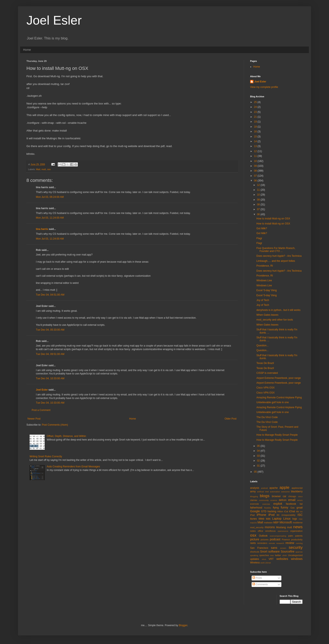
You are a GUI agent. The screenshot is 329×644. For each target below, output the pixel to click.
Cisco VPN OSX (266, 388)
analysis (255, 488)
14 (256, 141)
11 (256, 156)
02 (259, 461)
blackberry (297, 491)
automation (275, 492)
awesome (285, 492)
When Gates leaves (267, 315)
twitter (278, 555)
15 (256, 137)
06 (256, 181)
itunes (253, 519)
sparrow (299, 552)
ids (298, 511)
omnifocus (270, 531)
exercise (266, 504)
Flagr (259, 238)
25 (256, 102)
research (280, 543)
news (298, 527)
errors (300, 500)
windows (297, 559)
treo (272, 555)
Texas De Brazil (265, 363)
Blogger (183, 625)
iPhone (262, 515)
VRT (271, 559)
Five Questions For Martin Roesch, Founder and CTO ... (276, 250)
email (292, 500)
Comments (260, 584)
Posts (257, 578)
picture (255, 539)
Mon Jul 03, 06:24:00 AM (50, 197)
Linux (287, 519)
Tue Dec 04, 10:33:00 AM (50, 378)
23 (256, 112)
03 (259, 456)
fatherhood (256, 508)
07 (256, 176)
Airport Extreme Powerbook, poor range (279, 378)
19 (256, 122)
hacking (272, 511)
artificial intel (263, 492)
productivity (297, 540)
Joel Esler (54, 20)
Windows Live (264, 280)
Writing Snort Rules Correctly (46, 456)
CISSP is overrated (267, 373)
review (290, 543)
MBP (276, 523)
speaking (254, 555)
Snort (264, 551)
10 (256, 161)
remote (272, 543)
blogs (265, 496)
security (296, 547)
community (264, 500)
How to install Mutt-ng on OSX (273, 219)
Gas (292, 508)
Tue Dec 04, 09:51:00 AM (50, 354)
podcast (275, 539)
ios (301, 512)
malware (268, 523)
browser (276, 496)
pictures (265, 540)
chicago (292, 496)
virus (264, 559)
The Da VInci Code (267, 417)
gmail (300, 508)
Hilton (280, 511)
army (253, 491)
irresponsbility (289, 515)
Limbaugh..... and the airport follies (276, 261)
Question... (262, 345)
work (262, 563)
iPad (252, 515)
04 (259, 451)
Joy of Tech (263, 300)
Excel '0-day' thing (267, 290)
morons (270, 527)
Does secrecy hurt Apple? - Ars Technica (279, 256)
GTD (264, 511)
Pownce (286, 540)
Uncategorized (295, 555)
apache (274, 488)
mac (301, 519)
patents (299, 536)
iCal (286, 511)
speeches (264, 555)
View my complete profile (264, 87)
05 (259, 446)
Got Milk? (262, 228)
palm (290, 536)
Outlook (263, 536)
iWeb (261, 519)
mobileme (298, 523)
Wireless (255, 563)
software (274, 551)
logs (295, 519)
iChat (292, 511)
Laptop (277, 519)
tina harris (42, 229)
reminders (262, 543)
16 (256, 132)
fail (301, 504)
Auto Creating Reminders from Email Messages (73, 467)
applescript (297, 488)
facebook (291, 504)
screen (283, 548)
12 (256, 151)
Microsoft (286, 522)
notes (253, 531)
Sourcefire (288, 551)
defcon (283, 500)
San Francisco (259, 548)
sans (274, 548)
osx (49, 169)
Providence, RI (265, 266)
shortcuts (255, 552)
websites (282, 559)
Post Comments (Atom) (55, 425)
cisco (300, 496)
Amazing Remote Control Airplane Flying (279, 398)
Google (255, 511)
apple (284, 487)
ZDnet (268, 563)
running (299, 543)
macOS (253, 523)
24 (256, 107)
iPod (271, 515)
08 (256, 171)
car (285, 496)
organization (296, 531)
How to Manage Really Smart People (277, 435)
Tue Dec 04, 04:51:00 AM (50, 295)
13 (256, 146)
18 (256, 127)
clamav (254, 500)
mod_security (257, 527)
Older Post (230, 419)
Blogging (254, 496)
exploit (278, 504)
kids (268, 519)
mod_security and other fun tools (275, 320)
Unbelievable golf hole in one (273, 402)
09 (256, 166)
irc (278, 515)
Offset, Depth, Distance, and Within (66, 436)
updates (255, 559)
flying (276, 508)
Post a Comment (41, 410)
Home (27, 50)
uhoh (284, 555)
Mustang (281, 527)
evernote (255, 504)
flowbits (268, 508)
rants (253, 543)
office (260, 531)
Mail (38, 169)
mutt (44, 169)
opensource (283, 531)
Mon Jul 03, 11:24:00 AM (50, 218)
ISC (300, 515)
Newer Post (34, 419)
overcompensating (278, 536)
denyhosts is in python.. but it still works (278, 310)
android (264, 488)
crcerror (274, 500)
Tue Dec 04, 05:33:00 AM (50, 330)
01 (259, 466)
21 (256, 117)
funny (284, 507)
